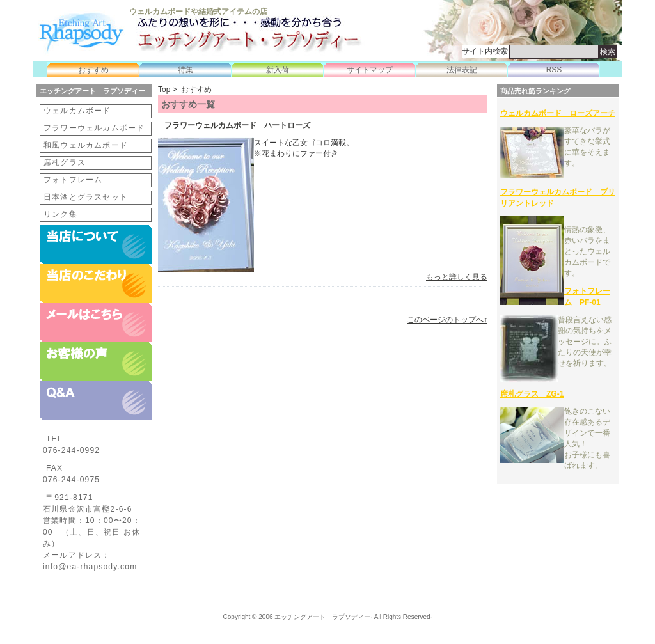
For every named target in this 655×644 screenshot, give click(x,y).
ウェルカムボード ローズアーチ (558, 113)
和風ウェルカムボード (86, 145)
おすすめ (93, 70)
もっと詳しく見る (457, 277)
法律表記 (462, 70)
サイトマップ (370, 70)
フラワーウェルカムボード (94, 128)
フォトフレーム (73, 180)
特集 (185, 70)
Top (164, 90)
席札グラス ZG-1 (532, 394)
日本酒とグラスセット (86, 197)
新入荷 (278, 70)
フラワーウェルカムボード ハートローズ (237, 125)
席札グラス (65, 162)
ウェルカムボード (77, 111)
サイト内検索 (485, 51)
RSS (554, 70)
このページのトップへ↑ (447, 320)
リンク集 (60, 214)
